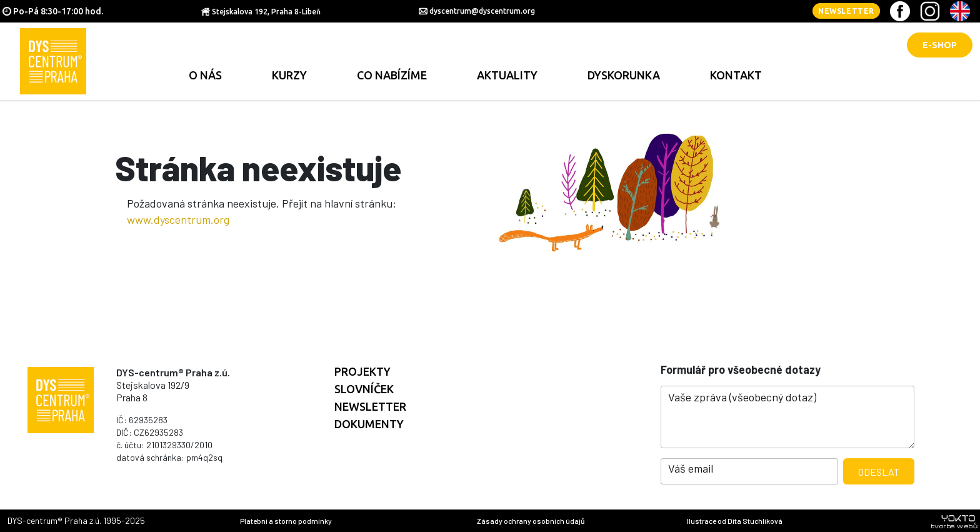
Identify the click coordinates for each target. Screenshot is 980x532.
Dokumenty (369, 424)
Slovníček (364, 389)
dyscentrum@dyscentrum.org (482, 11)
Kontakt (736, 75)
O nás (205, 75)
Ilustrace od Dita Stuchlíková (735, 521)
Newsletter (846, 11)
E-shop (940, 45)
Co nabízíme (392, 75)
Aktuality (507, 75)
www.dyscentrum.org (178, 219)
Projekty (362, 371)
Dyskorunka (624, 75)
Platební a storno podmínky (286, 521)
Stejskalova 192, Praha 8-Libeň (266, 12)
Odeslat (879, 472)
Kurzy (289, 75)
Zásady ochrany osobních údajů (531, 521)
